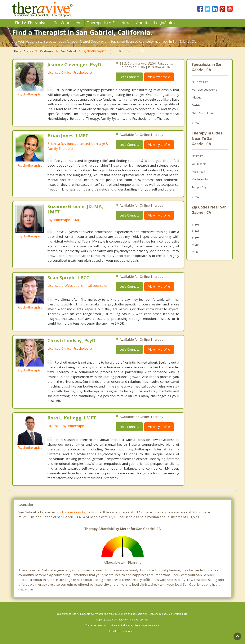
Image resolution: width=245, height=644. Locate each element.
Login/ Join (165, 23)
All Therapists (200, 82)
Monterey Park (201, 179)
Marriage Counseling (204, 90)
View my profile (159, 77)
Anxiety (196, 105)
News (126, 23)
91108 (195, 231)
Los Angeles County (70, 512)
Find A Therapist (32, 23)
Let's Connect (129, 77)
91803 (195, 252)
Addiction (197, 97)
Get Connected (68, 23)
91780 (195, 245)
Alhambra (198, 156)
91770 (195, 238)
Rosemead (198, 171)
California (47, 51)
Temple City (199, 187)
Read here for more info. (122, 631)
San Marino (199, 164)
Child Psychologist (203, 113)
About (143, 23)
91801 (195, 224)
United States (23, 51)
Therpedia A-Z (102, 23)
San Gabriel (68, 51)
